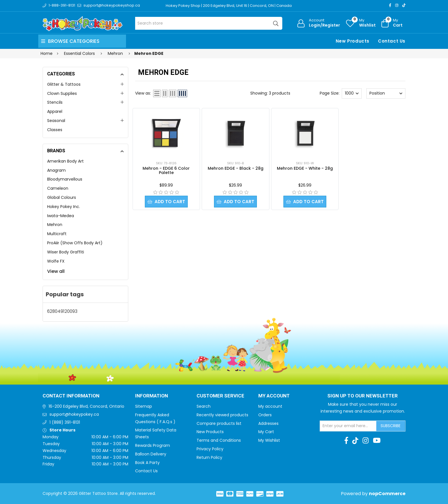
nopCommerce (387, 494)
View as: (143, 93)
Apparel (55, 111)
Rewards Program (153, 445)
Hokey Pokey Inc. (64, 207)
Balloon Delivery (151, 454)
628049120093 (62, 311)
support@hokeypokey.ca (74, 414)
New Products (353, 41)
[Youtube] (377, 441)
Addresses (268, 423)
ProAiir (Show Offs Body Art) (75, 243)
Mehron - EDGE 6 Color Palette (166, 170)
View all (56, 271)
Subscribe (391, 426)
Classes (55, 130)
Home (47, 53)
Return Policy (209, 457)
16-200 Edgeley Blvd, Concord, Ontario (86, 406)
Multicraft (57, 234)
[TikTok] (404, 5)
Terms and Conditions (219, 440)
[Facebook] (390, 5)
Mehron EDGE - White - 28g (305, 168)
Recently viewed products (222, 415)
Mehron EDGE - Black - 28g (236, 168)
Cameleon (58, 188)
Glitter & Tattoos (64, 84)
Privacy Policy (210, 449)
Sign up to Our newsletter (363, 396)
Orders (265, 415)
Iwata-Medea (61, 216)
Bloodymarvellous (65, 179)
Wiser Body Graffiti (66, 252)
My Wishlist (269, 440)
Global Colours (62, 197)
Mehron (55, 225)
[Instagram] (397, 5)
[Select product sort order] (386, 93)
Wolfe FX (56, 261)
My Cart (266, 432)
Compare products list (219, 423)
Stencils (55, 102)
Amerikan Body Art (65, 161)
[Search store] (209, 23)
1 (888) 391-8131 (65, 422)
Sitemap (144, 406)
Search (204, 406)
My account (270, 406)
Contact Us (392, 41)
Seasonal (56, 121)
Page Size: (330, 93)
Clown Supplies (62, 93)
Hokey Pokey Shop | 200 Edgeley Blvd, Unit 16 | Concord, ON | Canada (229, 6)
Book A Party (147, 463)
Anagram (56, 170)
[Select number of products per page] (352, 93)
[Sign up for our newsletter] (348, 426)
